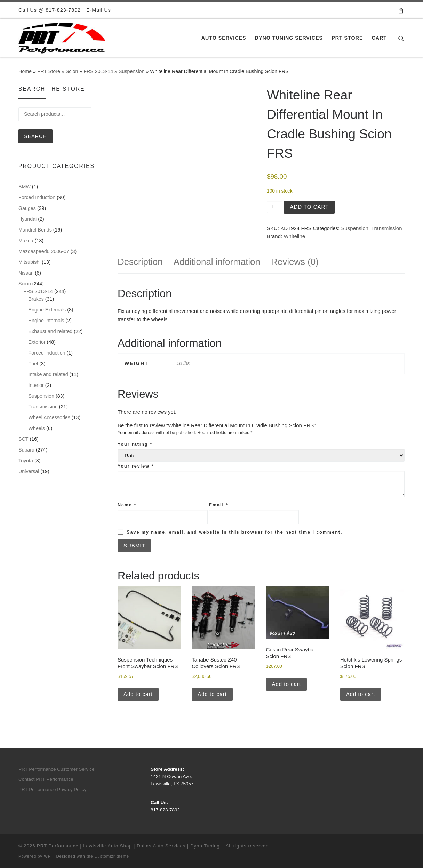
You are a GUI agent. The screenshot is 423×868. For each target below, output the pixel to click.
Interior (36, 385)
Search (35, 136)
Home (25, 71)
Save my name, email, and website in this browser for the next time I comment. (234, 532)
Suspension (131, 71)
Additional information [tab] (217, 262)
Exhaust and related (51, 331)
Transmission (387, 228)
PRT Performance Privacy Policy (52, 790)
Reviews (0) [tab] (295, 262)
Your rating (135, 444)
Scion (72, 71)
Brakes (36, 299)
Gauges (27, 208)
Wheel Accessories (49, 417)
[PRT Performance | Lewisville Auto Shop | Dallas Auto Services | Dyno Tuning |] (62, 37)
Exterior (37, 342)
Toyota (26, 461)
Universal (29, 471)
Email (219, 505)
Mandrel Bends (35, 230)
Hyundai (27, 219)
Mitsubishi (29, 262)
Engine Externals (47, 310)
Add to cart (309, 207)
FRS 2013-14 (98, 71)
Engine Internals (46, 321)
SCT (23, 439)
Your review (136, 466)
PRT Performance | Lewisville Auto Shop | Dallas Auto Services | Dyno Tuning (128, 846)
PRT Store (49, 71)
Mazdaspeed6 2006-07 (44, 251)
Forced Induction (37, 197)
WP (47, 856)
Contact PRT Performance (46, 779)
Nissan (26, 273)
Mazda (26, 241)
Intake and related (48, 374)
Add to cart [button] (138, 694)
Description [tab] (140, 262)
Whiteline (294, 236)
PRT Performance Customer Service (57, 769)
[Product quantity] (275, 207)
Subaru (26, 450)
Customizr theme (112, 856)
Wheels (37, 428)
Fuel (33, 364)
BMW (25, 187)
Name (127, 505)
